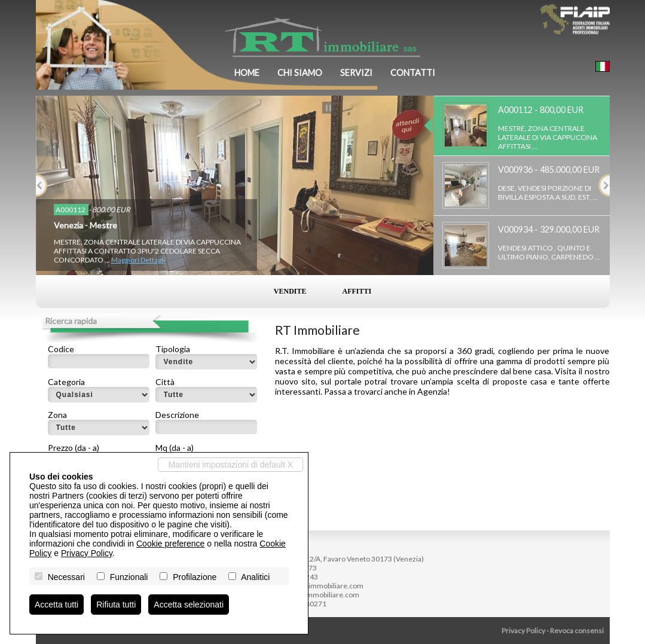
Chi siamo (300, 73)
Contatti (413, 73)
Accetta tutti (56, 605)
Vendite (290, 291)
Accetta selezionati (189, 605)
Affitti (357, 291)
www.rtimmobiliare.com (320, 595)
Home (247, 73)
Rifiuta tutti (116, 605)
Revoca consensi (577, 631)
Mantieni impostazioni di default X (230, 465)
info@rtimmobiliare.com (324, 586)
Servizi (356, 73)
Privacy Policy (523, 631)
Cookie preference (170, 544)
